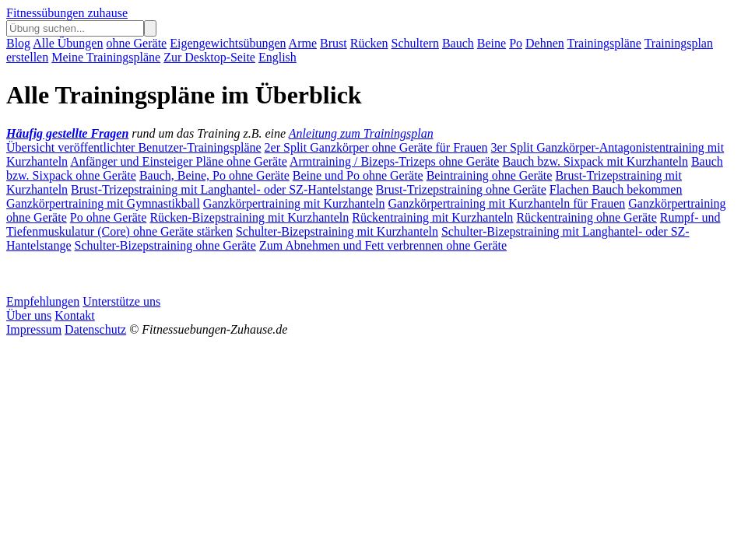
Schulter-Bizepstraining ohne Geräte (165, 245)
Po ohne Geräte (109, 217)
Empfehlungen (43, 301)
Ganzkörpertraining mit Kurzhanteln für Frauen (507, 203)
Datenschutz (95, 329)
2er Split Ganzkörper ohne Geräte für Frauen (376, 147)
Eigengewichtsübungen (228, 43)
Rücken (369, 43)
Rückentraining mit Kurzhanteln (432, 217)
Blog (18, 43)
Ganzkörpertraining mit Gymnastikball (103, 203)
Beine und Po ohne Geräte (358, 175)
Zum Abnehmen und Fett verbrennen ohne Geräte (383, 245)
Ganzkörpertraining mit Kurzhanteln (294, 203)
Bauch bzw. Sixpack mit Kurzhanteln (595, 161)
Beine (492, 43)
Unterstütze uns (121, 301)
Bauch (458, 43)
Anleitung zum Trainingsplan (361, 133)
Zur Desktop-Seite (209, 57)
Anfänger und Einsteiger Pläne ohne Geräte (179, 161)
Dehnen (545, 43)
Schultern (415, 43)
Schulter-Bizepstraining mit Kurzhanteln (337, 231)
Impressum (34, 329)
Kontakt (75, 315)
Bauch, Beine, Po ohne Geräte (214, 175)
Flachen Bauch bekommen (616, 189)
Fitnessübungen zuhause (67, 13)
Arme (303, 43)
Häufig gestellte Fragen (67, 133)
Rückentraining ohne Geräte (586, 217)
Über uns (29, 315)
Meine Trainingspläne (106, 57)
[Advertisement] (131, 272)
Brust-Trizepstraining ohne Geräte (461, 189)
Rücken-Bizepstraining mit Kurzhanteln (249, 217)
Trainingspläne (604, 43)
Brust (334, 43)
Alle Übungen (68, 43)
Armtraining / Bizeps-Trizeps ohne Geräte (395, 161)
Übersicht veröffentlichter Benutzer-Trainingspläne (134, 147)
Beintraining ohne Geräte (490, 175)
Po (516, 43)
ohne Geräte (136, 43)
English (277, 57)
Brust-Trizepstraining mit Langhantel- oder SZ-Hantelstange (222, 189)
